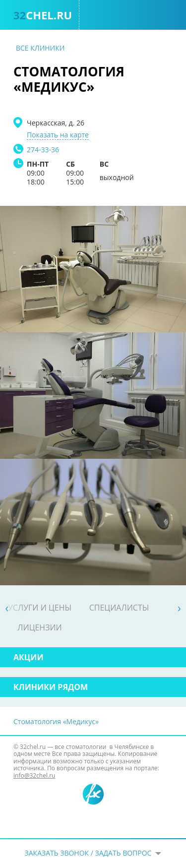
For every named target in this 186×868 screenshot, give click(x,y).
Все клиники (40, 48)
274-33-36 (43, 150)
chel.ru (43, 15)
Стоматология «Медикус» (56, 721)
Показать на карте (58, 135)
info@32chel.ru (34, 775)
